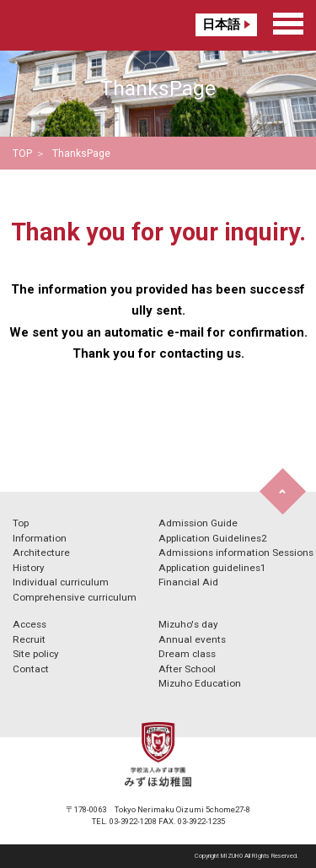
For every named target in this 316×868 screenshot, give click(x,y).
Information (40, 538)
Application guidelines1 (212, 568)
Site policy (36, 654)
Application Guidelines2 (213, 538)
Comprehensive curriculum (75, 597)
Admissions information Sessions (236, 553)
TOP (22, 154)
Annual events (192, 639)
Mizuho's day (188, 624)
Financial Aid (188, 582)
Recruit (29, 639)
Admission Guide (198, 523)
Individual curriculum (61, 582)
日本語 (221, 24)
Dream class (187, 654)
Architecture (41, 553)
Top (21, 523)
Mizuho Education (200, 683)
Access (29, 624)
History (29, 568)
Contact (31, 669)
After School (187, 669)
